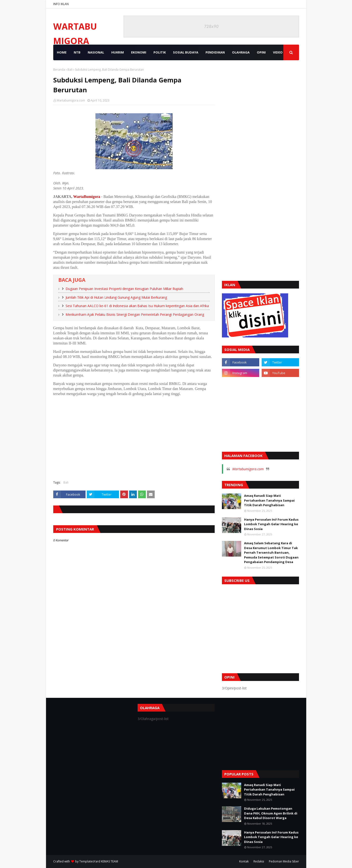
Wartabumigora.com (71, 100)
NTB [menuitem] (77, 52)
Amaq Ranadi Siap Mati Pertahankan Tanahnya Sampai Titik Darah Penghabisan (269, 500)
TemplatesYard (90, 861)
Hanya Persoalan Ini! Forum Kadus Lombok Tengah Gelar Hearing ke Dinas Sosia (271, 524)
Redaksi (259, 861)
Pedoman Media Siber (284, 861)
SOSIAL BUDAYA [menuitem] (186, 52)
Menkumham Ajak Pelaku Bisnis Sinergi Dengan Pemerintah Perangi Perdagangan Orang (135, 314)
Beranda (59, 70)
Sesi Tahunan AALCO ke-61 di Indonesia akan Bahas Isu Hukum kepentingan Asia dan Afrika (137, 306)
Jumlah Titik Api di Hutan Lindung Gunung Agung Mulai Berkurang (116, 297)
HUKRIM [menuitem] (118, 52)
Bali (70, 70)
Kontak (244, 861)
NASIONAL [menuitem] (96, 52)
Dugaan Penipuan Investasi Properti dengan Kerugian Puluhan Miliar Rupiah (124, 289)
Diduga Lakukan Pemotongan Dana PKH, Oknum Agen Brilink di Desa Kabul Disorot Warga (271, 813)
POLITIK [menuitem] (160, 52)
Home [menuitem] (62, 52)
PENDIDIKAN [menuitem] (215, 52)
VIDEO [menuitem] (278, 52)
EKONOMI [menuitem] (139, 52)
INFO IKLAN (61, 4)
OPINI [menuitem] (261, 52)
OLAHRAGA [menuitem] (241, 52)
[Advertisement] (134, 442)
